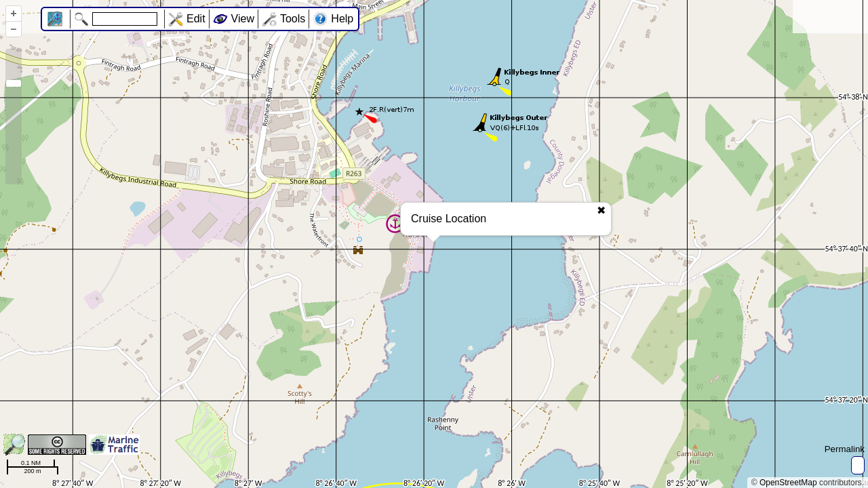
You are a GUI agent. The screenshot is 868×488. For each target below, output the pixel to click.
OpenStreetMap (788, 483)
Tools (293, 19)
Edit (196, 19)
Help (342, 19)
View (243, 19)
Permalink (845, 449)
